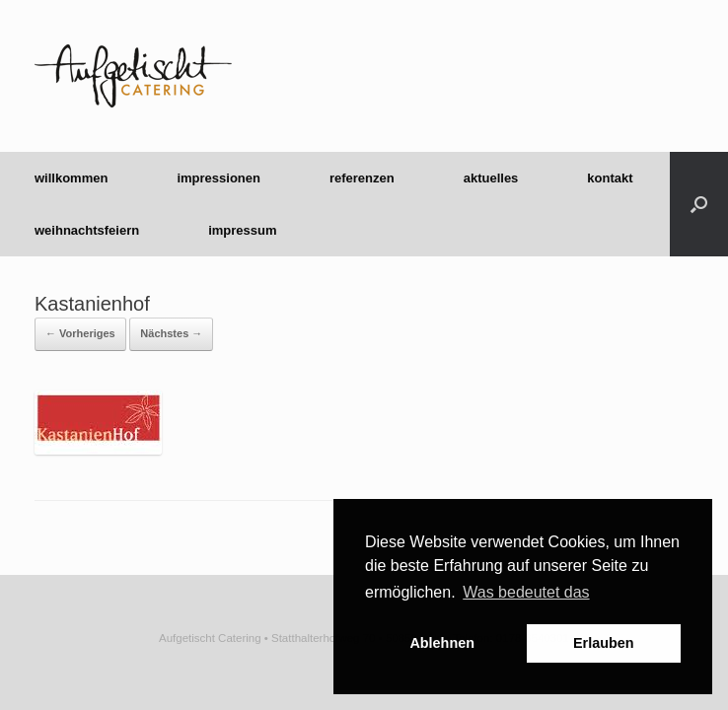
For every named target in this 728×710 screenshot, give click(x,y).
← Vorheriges (80, 333)
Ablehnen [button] (442, 643)
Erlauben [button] (604, 643)
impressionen (218, 178)
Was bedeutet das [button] (526, 592)
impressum (242, 230)
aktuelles (491, 178)
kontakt (610, 178)
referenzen (362, 178)
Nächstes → (171, 333)
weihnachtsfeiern (87, 230)
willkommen (71, 178)
